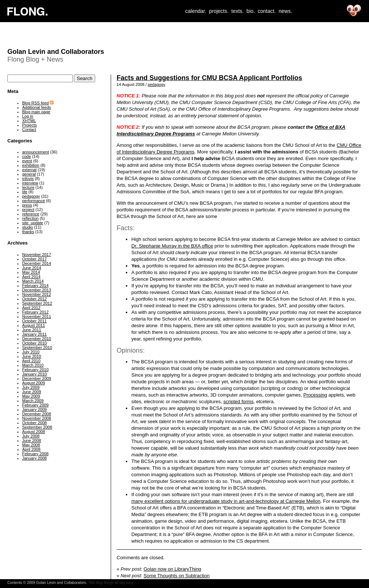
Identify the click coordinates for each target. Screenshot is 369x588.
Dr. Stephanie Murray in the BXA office (172, 246)
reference (31, 214)
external (29, 170)
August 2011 (34, 325)
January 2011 (35, 334)
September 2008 (37, 427)
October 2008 (35, 423)
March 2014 (33, 281)
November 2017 (37, 255)
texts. (237, 11)
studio (27, 227)
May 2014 (31, 272)
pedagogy (156, 84)
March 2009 (33, 401)
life (25, 192)
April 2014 (31, 277)
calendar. (196, 11)
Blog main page (36, 112)
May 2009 (31, 396)
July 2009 (31, 387)
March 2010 (33, 365)
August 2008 (34, 432)
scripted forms (238, 402)
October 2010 (35, 343)
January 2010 (35, 374)
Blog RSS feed (35, 103)
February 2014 (35, 286)
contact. (267, 11)
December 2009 (37, 378)
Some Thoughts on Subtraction (177, 576)
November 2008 (37, 418)
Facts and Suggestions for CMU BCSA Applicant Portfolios (209, 78)
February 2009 (35, 405)
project (28, 210)
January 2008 (35, 458)
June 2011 (32, 330)
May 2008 (31, 445)
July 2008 (31, 436)
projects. (219, 11)
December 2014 (37, 263)
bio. (251, 11)
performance (34, 201)
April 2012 (31, 308)
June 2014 (32, 268)
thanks (28, 232)
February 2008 (35, 454)
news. (285, 11)
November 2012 (37, 294)
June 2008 (32, 440)
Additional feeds (37, 107)
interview (30, 183)
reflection (30, 218)
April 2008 (31, 449)
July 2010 (31, 352)
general (29, 174)
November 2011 (37, 317)
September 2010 (37, 347)
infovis (28, 179)
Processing (315, 395)
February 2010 (35, 370)
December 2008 (37, 414)
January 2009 (35, 409)
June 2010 (32, 356)
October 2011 (35, 321)
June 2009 (32, 392)
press (27, 205)
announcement (36, 152)
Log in (28, 116)
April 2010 (31, 361)
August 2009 (34, 383)
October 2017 (35, 259)
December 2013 (37, 290)
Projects (30, 125)
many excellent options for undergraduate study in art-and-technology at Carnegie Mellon (226, 501)
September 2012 (37, 303)
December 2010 (37, 339)
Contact (29, 129)
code (27, 156)
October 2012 (35, 299)
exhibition (31, 165)
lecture (28, 187)
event (27, 161)
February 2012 (35, 312)
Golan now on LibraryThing (172, 569)
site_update (33, 223)
